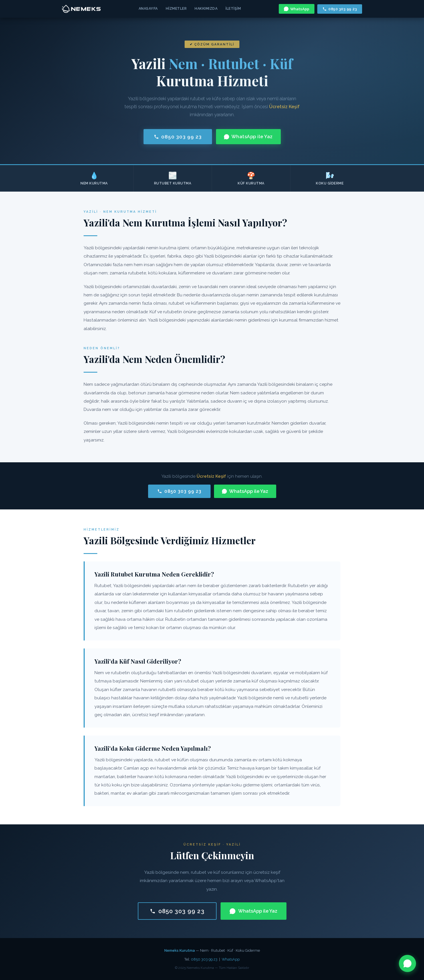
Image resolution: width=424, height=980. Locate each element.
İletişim (233, 8)
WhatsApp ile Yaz (248, 137)
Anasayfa (148, 8)
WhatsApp (297, 9)
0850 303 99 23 (340, 9)
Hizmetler (176, 8)
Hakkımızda (206, 8)
